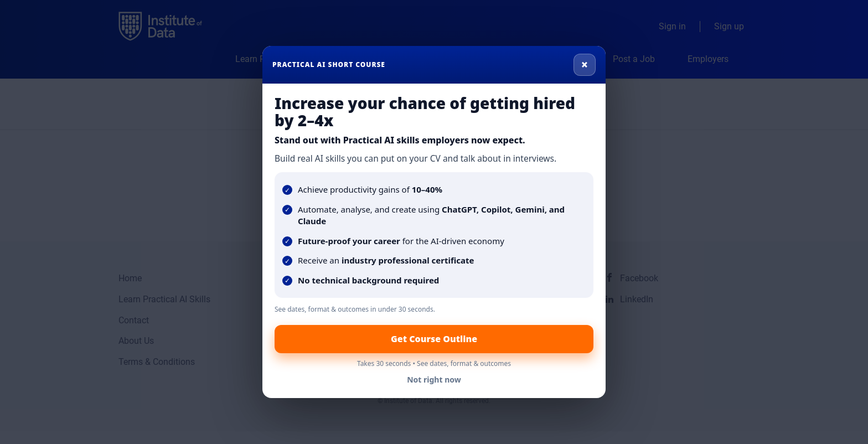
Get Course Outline (434, 339)
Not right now (434, 380)
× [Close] (585, 64)
